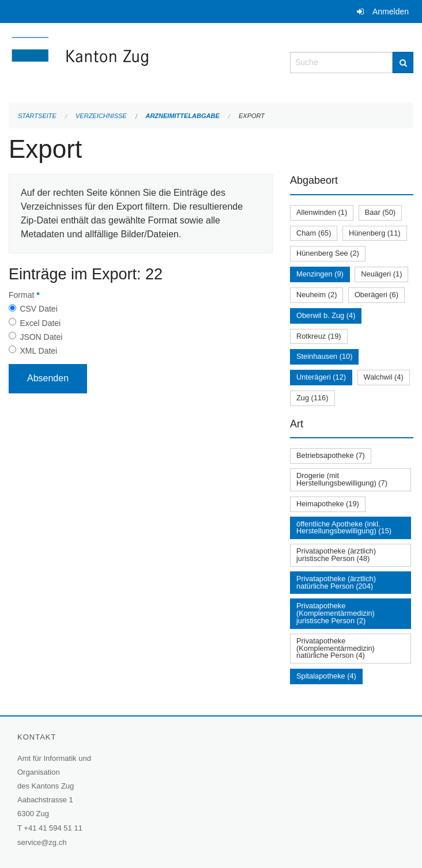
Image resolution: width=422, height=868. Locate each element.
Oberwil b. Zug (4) (326, 315)
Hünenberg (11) (375, 233)
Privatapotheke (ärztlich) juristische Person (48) (336, 555)
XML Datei (38, 351)
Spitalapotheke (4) (326, 676)
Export (252, 116)
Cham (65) (314, 233)
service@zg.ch (42, 842)
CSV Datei (38, 309)
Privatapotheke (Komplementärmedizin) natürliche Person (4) (336, 648)
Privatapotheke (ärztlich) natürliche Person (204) (336, 582)
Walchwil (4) (384, 377)
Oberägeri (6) (376, 295)
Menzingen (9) (320, 274)
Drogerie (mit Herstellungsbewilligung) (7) (342, 479)
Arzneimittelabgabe (182, 116)
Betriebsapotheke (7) (331, 455)
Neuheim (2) (316, 295)
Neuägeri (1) (381, 274)
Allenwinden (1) (322, 212)
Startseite (37, 116)
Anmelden (391, 12)
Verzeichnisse (101, 116)
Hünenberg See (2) (328, 253)
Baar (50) (380, 212)
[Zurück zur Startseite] (141, 61)
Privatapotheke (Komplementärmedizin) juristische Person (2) (336, 613)
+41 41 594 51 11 (53, 828)
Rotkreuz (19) (319, 336)
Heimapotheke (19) (328, 504)
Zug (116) (312, 398)
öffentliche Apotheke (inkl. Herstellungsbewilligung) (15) (344, 528)
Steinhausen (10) (324, 356)
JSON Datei (41, 337)
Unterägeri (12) (321, 377)
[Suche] (403, 62)
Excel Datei (40, 323)
